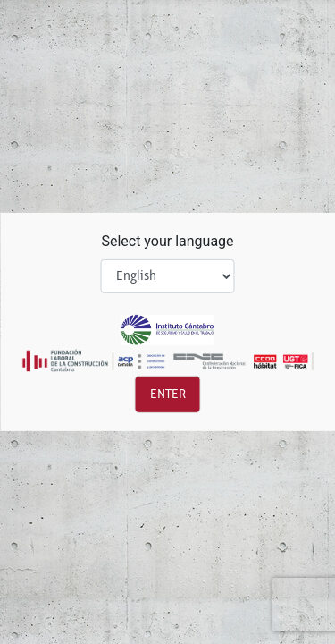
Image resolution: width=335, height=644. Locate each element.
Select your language (167, 241)
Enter (168, 394)
